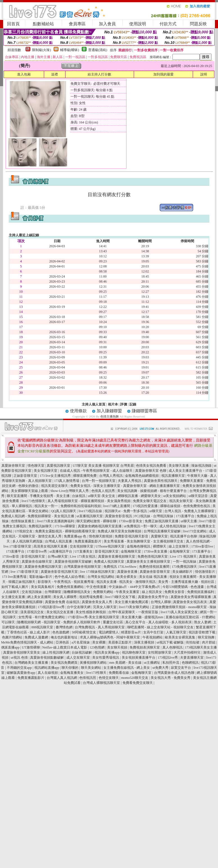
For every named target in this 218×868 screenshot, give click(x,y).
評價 (124, 404)
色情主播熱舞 (110, 416)
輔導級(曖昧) (70, 50)
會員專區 (77, 24)
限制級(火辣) (42, 50)
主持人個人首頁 (94, 404)
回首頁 (13, 24)
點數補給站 (43, 24)
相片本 (113, 404)
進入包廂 (24, 74)
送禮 (54, 74)
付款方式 (168, 24)
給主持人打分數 (99, 74)
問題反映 (198, 24)
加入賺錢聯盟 (109, 411)
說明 (204, 74)
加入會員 (107, 24)
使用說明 (138, 24)
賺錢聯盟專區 (144, 411)
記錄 (133, 404)
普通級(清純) (98, 50)
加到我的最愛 (163, 74)
